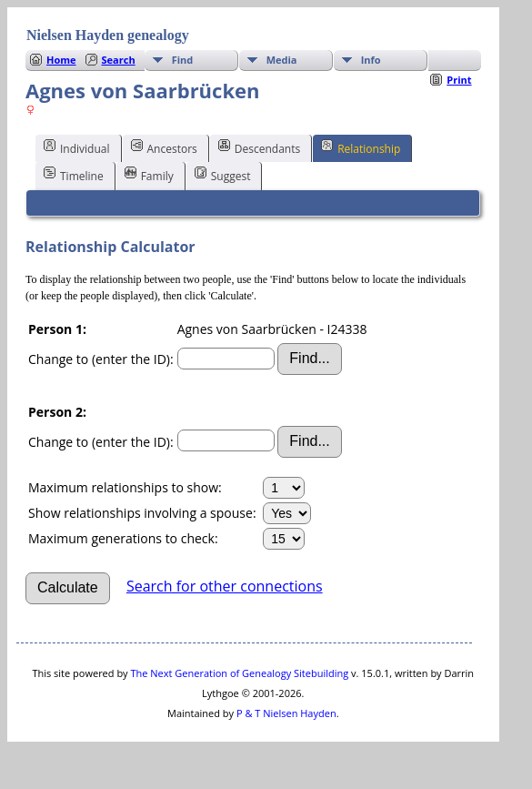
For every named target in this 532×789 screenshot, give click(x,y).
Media (282, 60)
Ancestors (164, 147)
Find (183, 60)
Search (119, 60)
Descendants (259, 147)
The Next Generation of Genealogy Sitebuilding (239, 673)
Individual (77, 147)
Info (371, 60)
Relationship (361, 147)
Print (459, 80)
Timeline (74, 175)
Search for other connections (225, 586)
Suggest (223, 175)
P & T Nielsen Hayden (286, 713)
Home (61, 60)
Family (149, 175)
